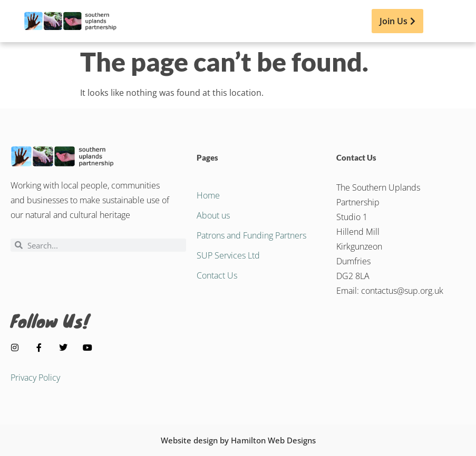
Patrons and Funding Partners (251, 235)
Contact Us (217, 275)
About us (213, 215)
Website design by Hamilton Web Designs (238, 440)
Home (208, 195)
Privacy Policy (35, 378)
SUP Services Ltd (228, 255)
